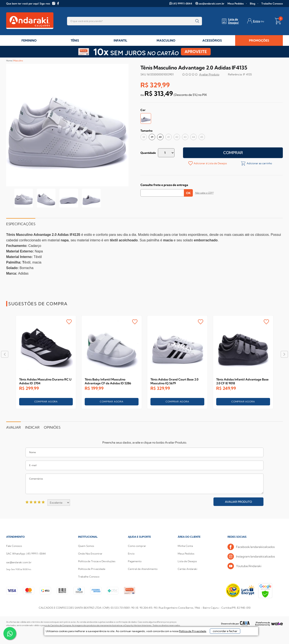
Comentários (144, 484)
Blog (253, 4)
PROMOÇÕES (259, 40)
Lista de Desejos (187, 561)
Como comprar (137, 546)
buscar (197, 21)
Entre (257, 21)
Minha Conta (185, 546)
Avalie (209, 75)
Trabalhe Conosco (272, 4)
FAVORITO (69, 322)
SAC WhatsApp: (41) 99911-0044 (26, 554)
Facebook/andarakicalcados (251, 547)
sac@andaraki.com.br (211, 4)
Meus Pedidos (236, 4)
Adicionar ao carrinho (259, 163)
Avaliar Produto (238, 502)
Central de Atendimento (143, 569)
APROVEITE (196, 52)
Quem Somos (86, 546)
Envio (131, 554)
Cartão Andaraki (187, 569)
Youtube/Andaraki (244, 566)
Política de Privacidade (92, 569)
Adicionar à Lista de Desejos (210, 163)
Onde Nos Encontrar (90, 554)
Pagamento (135, 561)
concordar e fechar (208, 636)
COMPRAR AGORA (46, 402)
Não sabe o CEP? (204, 193)
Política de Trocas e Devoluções (97, 561)
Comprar (233, 153)
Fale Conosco (14, 546)
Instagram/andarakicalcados (251, 557)
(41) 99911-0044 (182, 4)
